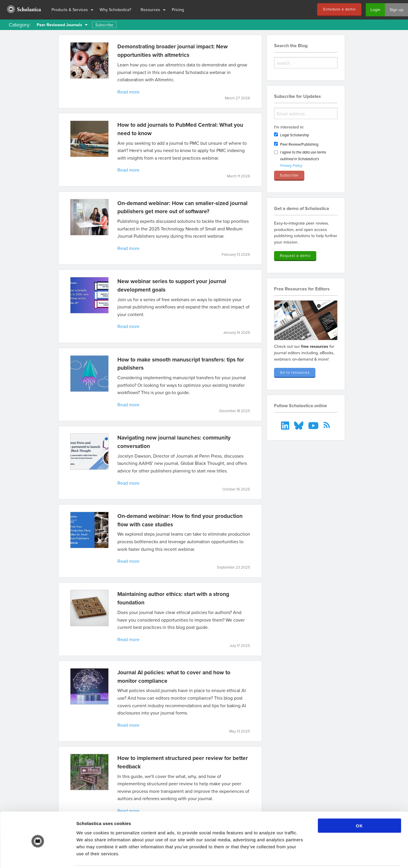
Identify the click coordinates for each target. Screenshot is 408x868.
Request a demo (295, 255)
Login (375, 9)
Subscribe (104, 25)
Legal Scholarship (295, 135)
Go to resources (295, 372)
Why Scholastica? (115, 9)
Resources (150, 9)
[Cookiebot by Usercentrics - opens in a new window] (38, 857)
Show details (306, 856)
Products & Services (70, 9)
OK (360, 805)
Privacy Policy (291, 166)
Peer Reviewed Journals (59, 25)
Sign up (396, 9)
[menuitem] (23, 10)
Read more (128, 92)
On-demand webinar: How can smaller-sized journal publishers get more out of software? (182, 207)
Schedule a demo (339, 9)
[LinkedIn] (286, 425)
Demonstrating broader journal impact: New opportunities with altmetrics (173, 51)
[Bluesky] (299, 425)
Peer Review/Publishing (299, 144)
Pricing (178, 9)
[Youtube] (314, 425)
